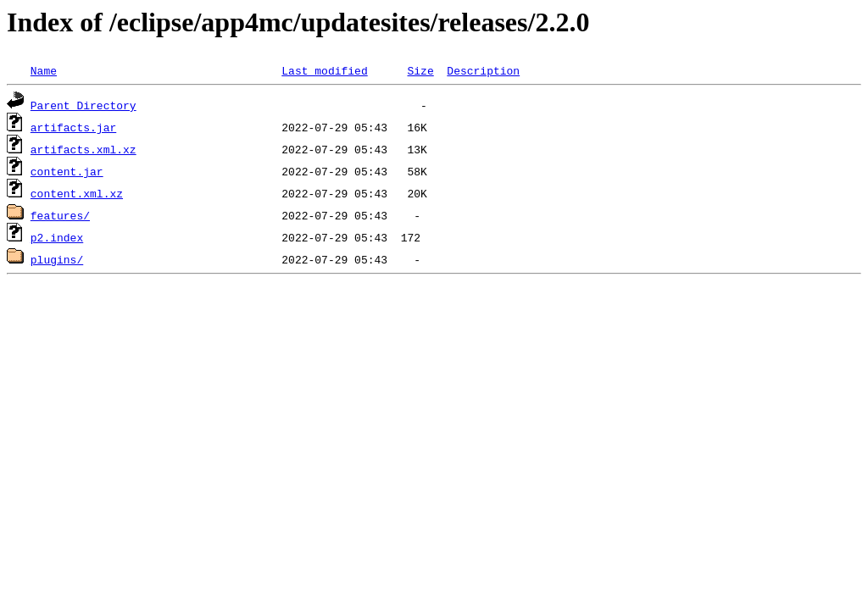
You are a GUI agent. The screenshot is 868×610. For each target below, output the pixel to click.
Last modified (324, 70)
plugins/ (57, 259)
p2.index (57, 237)
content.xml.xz (77, 193)
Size (420, 70)
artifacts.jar (73, 127)
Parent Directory (83, 105)
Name (44, 70)
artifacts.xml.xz (83, 149)
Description (483, 70)
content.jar (67, 171)
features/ (60, 215)
